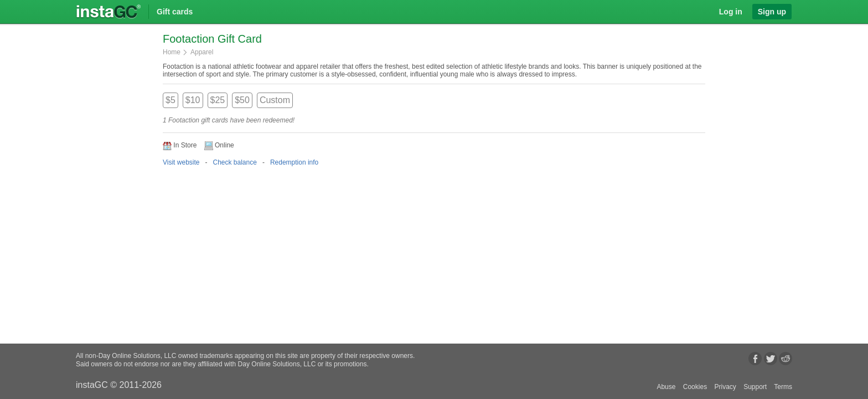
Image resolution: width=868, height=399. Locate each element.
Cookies (695, 387)
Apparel (202, 52)
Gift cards (175, 12)
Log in (731, 12)
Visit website (181, 162)
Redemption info (294, 162)
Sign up (772, 12)
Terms (783, 387)
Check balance (234, 162)
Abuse (666, 387)
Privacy (725, 387)
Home (172, 52)
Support (755, 387)
